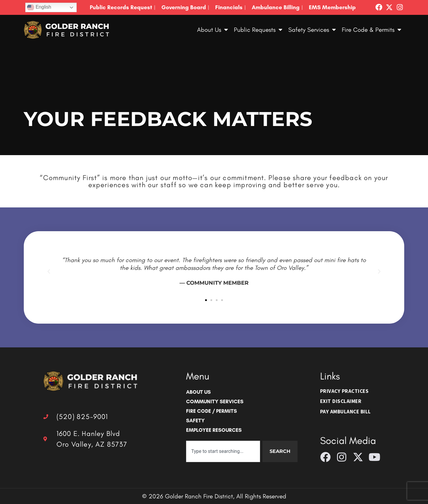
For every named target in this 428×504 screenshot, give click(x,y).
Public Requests (258, 30)
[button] (49, 272)
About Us (213, 30)
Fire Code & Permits (372, 30)
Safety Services (312, 30)
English (39, 7)
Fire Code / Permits (211, 411)
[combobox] (223, 451)
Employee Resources (214, 430)
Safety (195, 420)
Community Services (215, 401)
